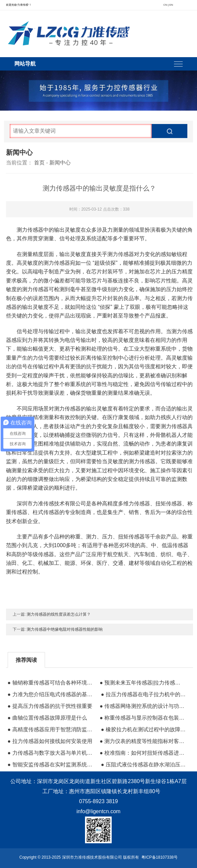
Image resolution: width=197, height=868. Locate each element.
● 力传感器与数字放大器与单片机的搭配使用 (51, 753)
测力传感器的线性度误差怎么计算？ (59, 614)
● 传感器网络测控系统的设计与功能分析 (143, 706)
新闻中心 (60, 163)
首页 (39, 163)
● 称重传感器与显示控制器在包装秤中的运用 (143, 718)
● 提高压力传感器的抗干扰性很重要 (50, 706)
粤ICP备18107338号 (159, 857)
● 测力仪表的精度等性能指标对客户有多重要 (143, 741)
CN (165, 5)
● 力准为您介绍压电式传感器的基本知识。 (51, 694)
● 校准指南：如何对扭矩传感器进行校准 (143, 753)
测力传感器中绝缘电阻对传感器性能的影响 (65, 629)
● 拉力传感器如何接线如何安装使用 (50, 741)
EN (171, 5)
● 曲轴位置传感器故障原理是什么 (47, 718)
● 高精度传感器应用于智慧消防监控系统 (51, 729)
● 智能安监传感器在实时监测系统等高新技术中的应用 (51, 765)
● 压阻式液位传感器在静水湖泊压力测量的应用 (144, 765)
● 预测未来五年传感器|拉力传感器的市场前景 (143, 683)
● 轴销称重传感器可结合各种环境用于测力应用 (51, 683)
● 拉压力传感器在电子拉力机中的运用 (144, 694)
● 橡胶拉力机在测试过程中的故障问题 (144, 729)
